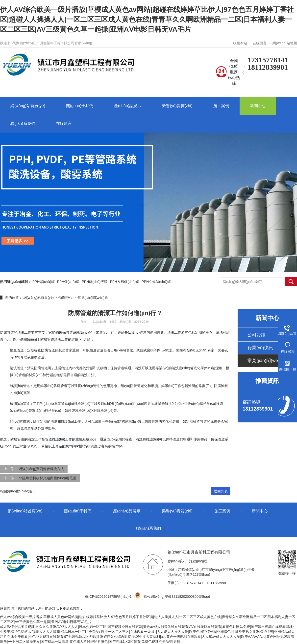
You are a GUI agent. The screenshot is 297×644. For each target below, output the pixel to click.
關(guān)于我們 (78, 511)
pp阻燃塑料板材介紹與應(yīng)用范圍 (47, 478)
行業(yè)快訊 (260, 348)
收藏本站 (240, 43)
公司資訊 (256, 335)
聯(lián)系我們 (148, 528)
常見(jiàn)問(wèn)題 (93, 298)
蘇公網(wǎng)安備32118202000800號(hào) (173, 597)
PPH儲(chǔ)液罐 (95, 282)
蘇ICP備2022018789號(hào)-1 (108, 597)
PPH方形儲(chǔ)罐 (124, 282)
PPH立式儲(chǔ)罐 (156, 282)
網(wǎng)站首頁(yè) (38, 298)
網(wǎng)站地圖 (285, 43)
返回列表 (221, 491)
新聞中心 (66, 298)
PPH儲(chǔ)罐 (44, 282)
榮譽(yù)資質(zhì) (177, 511)
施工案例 (222, 511)
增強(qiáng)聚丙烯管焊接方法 (41, 469)
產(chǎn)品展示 (127, 511)
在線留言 (260, 43)
